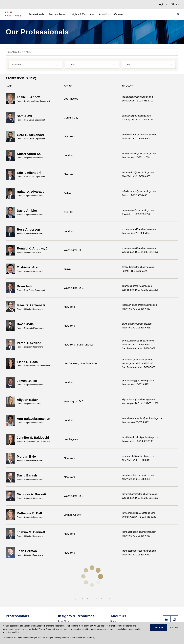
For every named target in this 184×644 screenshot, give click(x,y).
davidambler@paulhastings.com (138, 210)
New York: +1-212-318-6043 (136, 460)
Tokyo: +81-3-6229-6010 (134, 271)
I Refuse (174, 628)
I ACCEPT (158, 628)
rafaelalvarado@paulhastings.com (139, 191)
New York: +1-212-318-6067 (136, 345)
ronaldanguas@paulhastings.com (139, 248)
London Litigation (66, 601)
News (113, 592)
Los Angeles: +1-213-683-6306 (138, 363)
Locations (115, 606)
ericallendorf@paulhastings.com (138, 172)
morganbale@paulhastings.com (138, 456)
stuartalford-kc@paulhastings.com (139, 154)
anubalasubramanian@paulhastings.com (143, 418)
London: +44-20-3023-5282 (136, 384)
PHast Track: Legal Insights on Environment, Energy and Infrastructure (83, 611)
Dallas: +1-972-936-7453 (135, 195)
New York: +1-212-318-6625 (136, 328)
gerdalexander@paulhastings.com (139, 135)
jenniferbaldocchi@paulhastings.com (141, 437)
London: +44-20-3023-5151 (136, 422)
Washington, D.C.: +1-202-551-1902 (140, 498)
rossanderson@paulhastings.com (139, 229)
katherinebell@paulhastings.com (138, 513)
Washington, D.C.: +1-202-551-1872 (140, 252)
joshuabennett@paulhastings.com (139, 532)
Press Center (117, 597)
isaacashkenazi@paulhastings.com (140, 305)
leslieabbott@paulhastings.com (138, 97)
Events (61, 617)
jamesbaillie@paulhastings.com (138, 381)
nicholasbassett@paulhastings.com (140, 494)
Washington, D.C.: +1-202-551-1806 (140, 290)
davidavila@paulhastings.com (137, 324)
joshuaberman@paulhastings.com (139, 551)
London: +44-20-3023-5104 (136, 233)
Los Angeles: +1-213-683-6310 (138, 101)
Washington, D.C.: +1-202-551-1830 (140, 403)
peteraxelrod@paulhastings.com (138, 341)
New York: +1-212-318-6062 (136, 555)
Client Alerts (64, 592)
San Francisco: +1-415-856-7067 (139, 348)
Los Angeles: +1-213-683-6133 (138, 441)
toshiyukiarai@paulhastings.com (138, 267)
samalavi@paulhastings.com (136, 116)
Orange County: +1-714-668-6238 (139, 517)
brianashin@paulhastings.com (137, 286)
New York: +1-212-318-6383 (136, 176)
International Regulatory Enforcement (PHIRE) (80, 597)
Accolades (115, 601)
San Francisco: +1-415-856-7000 (139, 367)
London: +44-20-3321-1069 (136, 157)
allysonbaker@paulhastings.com (138, 399)
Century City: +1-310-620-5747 (138, 120)
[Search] (177, 14)
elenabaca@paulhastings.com (137, 360)
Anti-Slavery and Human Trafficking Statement (132, 610)
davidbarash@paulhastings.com (138, 475)
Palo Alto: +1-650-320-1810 (136, 214)
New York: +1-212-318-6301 (136, 139)
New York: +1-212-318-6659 (136, 536)
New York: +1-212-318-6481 (136, 479)
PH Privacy (63, 606)
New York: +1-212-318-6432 (136, 309)
